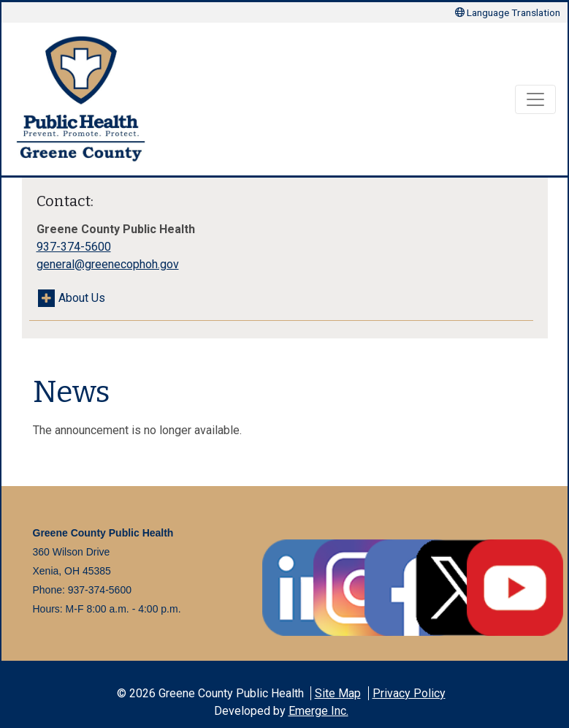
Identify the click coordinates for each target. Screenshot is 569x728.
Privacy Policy (409, 693)
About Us (82, 298)
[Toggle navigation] (535, 99)
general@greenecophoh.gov (108, 264)
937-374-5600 (74, 247)
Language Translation (508, 12)
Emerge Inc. (318, 711)
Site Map (338, 693)
